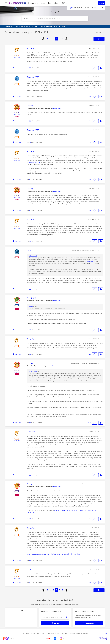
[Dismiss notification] (103, 8)
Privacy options (25, 633)
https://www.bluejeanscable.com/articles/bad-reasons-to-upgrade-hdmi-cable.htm (53, 554)
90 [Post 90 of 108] (30, 582)
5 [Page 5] (54, 39)
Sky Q (55, 12)
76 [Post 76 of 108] (30, 68)
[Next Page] (67, 39)
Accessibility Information (62, 633)
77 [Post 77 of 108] (30, 96)
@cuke (31, 306)
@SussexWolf (33, 256)
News (43, 3)
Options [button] (99, 32)
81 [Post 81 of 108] (30, 210)
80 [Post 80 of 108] (30, 179)
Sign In (101, 3)
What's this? (17, 57)
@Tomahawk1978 (34, 162)
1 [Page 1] (47, 39)
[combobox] (59, 18)
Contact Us (79, 633)
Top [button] (106, 633)
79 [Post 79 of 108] (30, 142)
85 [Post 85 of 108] (30, 354)
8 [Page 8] (62, 39)
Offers (64, 3)
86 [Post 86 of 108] (30, 423)
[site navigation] (6, 3)
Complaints (72, 633)
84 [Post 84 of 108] (30, 330)
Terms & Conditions (36, 633)
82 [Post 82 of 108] (30, 241)
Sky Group (86, 633)
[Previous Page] (44, 39)
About (57, 3)
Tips (50, 3)
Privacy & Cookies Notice (48, 633)
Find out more (56, 108)
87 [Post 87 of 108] (30, 475)
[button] (102, 48)
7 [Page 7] (60, 39)
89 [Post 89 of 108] (30, 560)
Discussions (33, 3)
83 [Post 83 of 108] (30, 289)
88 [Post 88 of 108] (30, 519)
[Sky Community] (17, 3)
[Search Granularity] (28, 18)
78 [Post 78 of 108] (30, 121)
